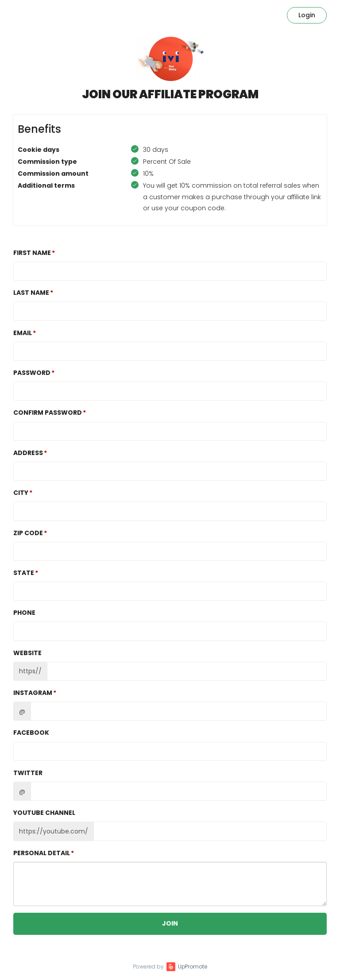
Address (28, 453)
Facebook (31, 733)
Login (307, 15)
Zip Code (28, 533)
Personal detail (42, 853)
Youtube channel (44, 813)
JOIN (170, 923)
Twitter (28, 773)
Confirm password (48, 413)
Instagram (33, 693)
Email (23, 333)
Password (32, 373)
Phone (24, 613)
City (21, 493)
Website (27, 653)
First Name (32, 253)
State (24, 573)
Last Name (31, 293)
